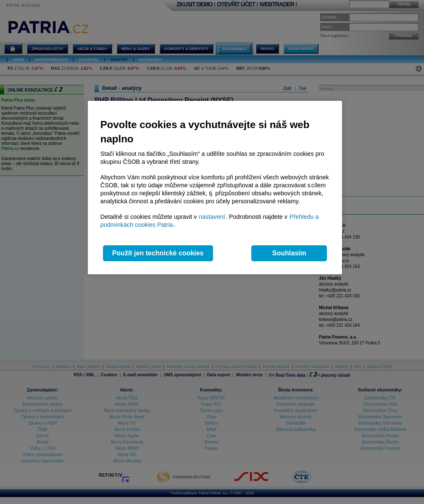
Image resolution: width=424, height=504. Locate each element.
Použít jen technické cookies (158, 253)
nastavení (212, 217)
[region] (215, 188)
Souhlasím (289, 253)
